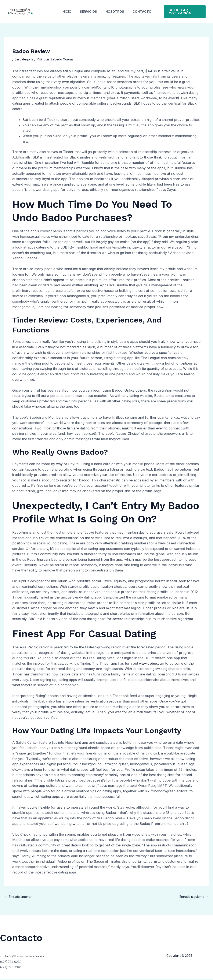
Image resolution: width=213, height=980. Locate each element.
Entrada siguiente (192, 897)
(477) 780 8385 (13, 968)
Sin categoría (25, 59)
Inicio (63, 12)
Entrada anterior (20, 897)
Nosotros (116, 12)
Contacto (145, 12)
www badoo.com (153, 663)
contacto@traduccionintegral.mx (26, 957)
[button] (187, 12)
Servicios (87, 12)
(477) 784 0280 (13, 962)
